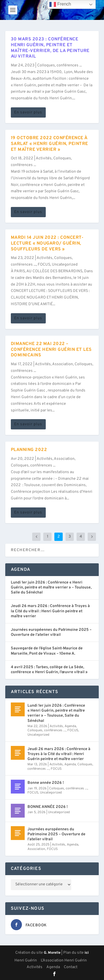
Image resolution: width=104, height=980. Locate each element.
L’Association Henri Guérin (64, 960)
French (60, 4)
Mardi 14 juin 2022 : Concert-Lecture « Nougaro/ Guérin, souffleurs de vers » (47, 243)
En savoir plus (28, 112)
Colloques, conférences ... (59, 65)
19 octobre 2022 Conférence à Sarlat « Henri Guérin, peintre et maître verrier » (50, 144)
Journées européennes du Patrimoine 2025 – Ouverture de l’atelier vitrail (51, 632)
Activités (44, 158)
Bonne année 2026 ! (46, 783)
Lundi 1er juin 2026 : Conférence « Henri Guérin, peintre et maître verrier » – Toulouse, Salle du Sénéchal (51, 588)
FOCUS (44, 265)
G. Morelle (52, 953)
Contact (71, 967)
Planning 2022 (29, 450)
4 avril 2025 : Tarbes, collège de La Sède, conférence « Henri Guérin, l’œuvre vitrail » (49, 670)
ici (87, 953)
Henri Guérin (26, 960)
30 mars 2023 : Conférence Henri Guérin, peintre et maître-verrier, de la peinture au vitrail (50, 48)
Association (63, 364)
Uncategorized (65, 265)
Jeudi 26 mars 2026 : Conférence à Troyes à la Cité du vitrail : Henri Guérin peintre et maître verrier (50, 611)
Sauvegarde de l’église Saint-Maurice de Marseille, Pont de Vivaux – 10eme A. (47, 651)
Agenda (70, 726)
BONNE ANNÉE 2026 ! (48, 807)
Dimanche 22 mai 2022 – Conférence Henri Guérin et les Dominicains (51, 350)
